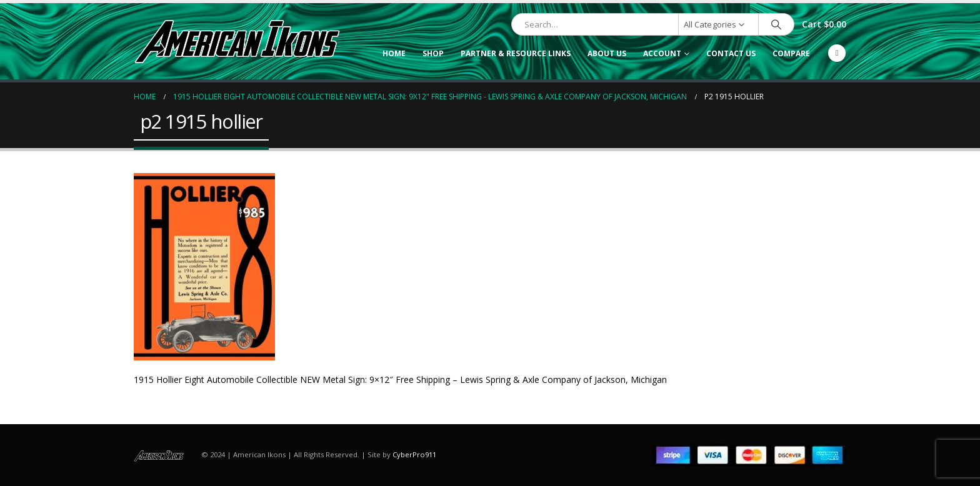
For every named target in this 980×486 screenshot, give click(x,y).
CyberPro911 (414, 454)
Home (394, 53)
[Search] (776, 24)
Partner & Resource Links (516, 53)
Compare (791, 53)
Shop (433, 53)
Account (662, 53)
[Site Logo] (237, 41)
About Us (607, 53)
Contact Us (731, 53)
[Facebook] (837, 53)
